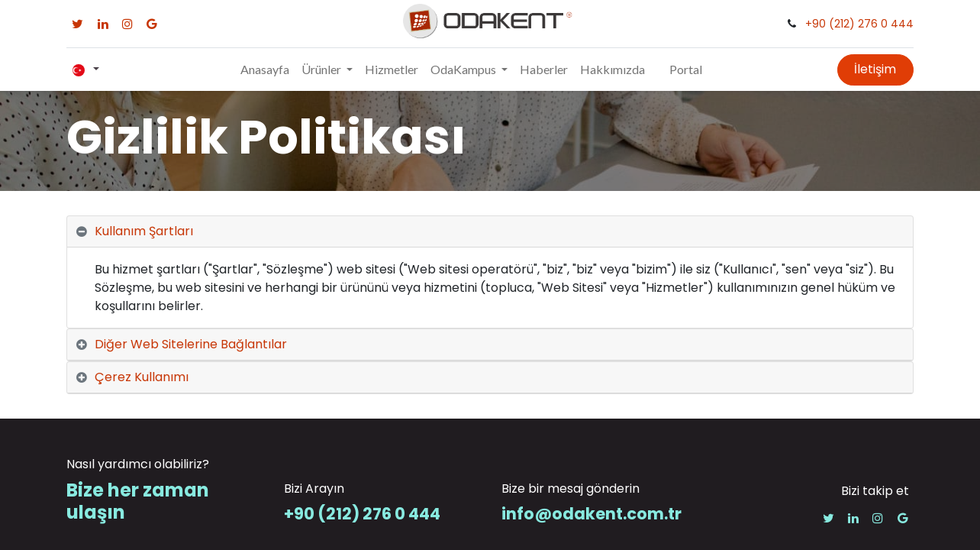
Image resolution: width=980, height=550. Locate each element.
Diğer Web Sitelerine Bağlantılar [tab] (191, 344)
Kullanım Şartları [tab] (144, 231)
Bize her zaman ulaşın (138, 501)
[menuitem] (265, 70)
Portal (686, 69)
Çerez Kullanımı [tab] (142, 377)
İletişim (875, 69)
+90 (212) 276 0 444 (859, 24)
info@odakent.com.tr (592, 514)
